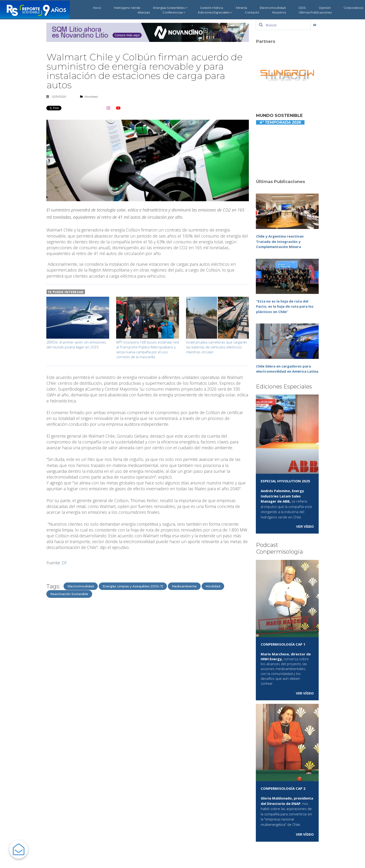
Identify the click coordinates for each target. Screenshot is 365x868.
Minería (241, 8)
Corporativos (353, 8)
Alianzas (144, 12)
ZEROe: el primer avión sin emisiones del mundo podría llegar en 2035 (76, 345)
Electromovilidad (273, 8)
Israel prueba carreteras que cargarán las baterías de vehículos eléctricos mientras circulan (217, 347)
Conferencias (174, 12)
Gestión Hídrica (211, 8)
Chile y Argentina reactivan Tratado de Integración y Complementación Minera (280, 241)
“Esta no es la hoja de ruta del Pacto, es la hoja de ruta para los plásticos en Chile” (285, 306)
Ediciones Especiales (215, 12)
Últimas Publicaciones (315, 12)
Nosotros (279, 12)
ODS (302, 8)
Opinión (325, 8)
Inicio (97, 8)
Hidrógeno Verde (127, 8)
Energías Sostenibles (170, 8)
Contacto (252, 12)
